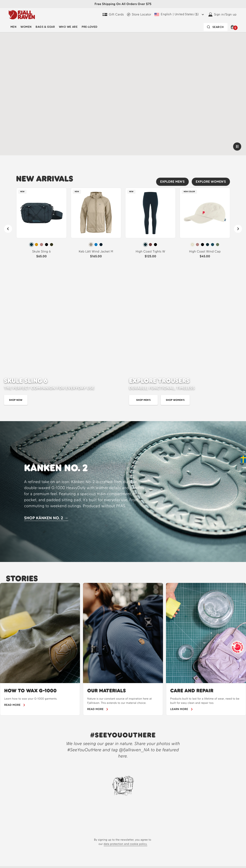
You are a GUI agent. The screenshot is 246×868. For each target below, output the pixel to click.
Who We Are (68, 27)
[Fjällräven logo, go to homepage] (22, 14)
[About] (141, 865)
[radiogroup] (42, 245)
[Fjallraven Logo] (39, 861)
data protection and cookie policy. (125, 727)
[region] (123, 532)
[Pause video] (237, 146)
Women (26, 27)
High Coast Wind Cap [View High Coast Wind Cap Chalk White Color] (205, 251)
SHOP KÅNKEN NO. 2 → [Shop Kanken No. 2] (46, 401)
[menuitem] (13, 27)
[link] (42, 225)
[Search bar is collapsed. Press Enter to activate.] (216, 27)
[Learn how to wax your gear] (15, 588)
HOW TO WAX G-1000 (30, 574)
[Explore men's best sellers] (172, 182)
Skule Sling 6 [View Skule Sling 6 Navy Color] (41, 251)
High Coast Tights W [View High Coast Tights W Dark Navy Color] (150, 251)
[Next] (238, 229)
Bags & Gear (45, 27)
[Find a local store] (139, 14)
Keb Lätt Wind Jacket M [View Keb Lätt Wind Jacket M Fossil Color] (96, 251)
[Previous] (8, 229)
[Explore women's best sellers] (211, 182)
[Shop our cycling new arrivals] (27, 144)
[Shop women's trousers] (175, 283)
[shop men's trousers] (143, 283)
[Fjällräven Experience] (180, 865)
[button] (233, 27)
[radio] (31, 245)
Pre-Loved (89, 27)
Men (13, 27)
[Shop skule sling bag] (16, 283)
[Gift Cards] (113, 14)
